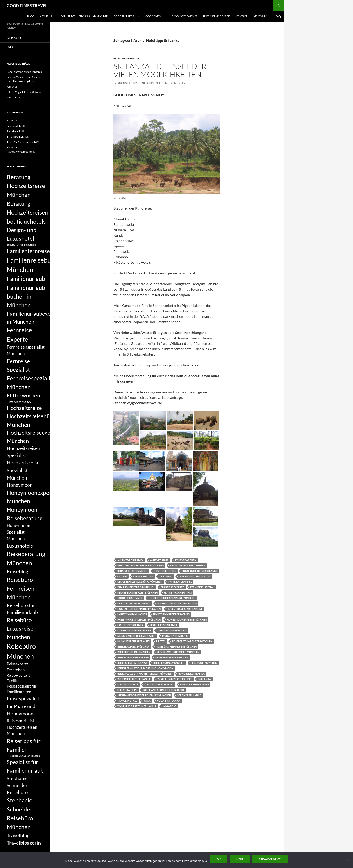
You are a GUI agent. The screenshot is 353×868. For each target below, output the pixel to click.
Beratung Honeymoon (132, 571)
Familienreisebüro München (136, 587)
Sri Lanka (205, 679)
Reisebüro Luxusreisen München (178, 652)
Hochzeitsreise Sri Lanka (134, 603)
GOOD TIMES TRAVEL (27, 5)
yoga (147, 701)
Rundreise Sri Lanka (191, 674)
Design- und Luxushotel (195, 576)
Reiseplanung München (169, 663)
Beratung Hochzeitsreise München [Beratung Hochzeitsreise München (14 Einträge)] (26, 186)
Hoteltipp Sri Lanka (130, 625)
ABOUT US (46, 16)
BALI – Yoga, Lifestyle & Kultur (24, 92)
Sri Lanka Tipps (127, 690)
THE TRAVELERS (17, 137)
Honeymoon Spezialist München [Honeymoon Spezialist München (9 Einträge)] (19, 532)
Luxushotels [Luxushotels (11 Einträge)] (20, 546)
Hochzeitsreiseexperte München (139, 609)
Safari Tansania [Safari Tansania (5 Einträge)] (32, 756)
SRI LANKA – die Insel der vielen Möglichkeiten (160, 70)
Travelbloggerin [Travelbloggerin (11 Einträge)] (24, 843)
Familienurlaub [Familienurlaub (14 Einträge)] (26, 279)
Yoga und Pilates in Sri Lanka (137, 706)
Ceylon (122, 576)
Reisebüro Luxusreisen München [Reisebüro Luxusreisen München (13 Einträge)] (22, 628)
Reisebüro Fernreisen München (176, 647)
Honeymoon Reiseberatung (171, 614)
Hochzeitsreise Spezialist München (172, 598)
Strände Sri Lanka (189, 695)
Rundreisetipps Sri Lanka (134, 679)
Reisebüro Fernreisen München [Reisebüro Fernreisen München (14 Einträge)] (20, 588)
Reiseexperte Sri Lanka (132, 663)
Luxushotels (14, 126)
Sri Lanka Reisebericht (159, 684)
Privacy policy (270, 859)
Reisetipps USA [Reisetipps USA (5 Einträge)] (15, 756)
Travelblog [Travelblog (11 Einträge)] (18, 835)
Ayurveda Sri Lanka (130, 560)
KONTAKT (241, 16)
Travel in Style (127, 701)
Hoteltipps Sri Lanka (164, 625)
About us (12, 87)
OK (219, 859)
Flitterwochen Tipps (178, 593)
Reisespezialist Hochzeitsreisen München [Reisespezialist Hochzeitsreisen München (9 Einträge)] (22, 727)
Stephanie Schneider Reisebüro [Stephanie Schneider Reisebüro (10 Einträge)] (17, 785)
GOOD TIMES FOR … (125, 16)
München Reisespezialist (134, 641)
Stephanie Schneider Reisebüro (164, 690)
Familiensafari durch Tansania (24, 72)
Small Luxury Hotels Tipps (174, 679)
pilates (161, 641)
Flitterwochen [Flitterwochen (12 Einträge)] (23, 395)
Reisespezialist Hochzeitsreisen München (145, 674)
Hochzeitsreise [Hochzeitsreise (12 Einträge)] (24, 408)
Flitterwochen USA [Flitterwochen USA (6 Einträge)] (19, 402)
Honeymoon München (132, 614)
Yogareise (169, 706)
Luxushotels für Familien (134, 630)
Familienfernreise (180, 582)
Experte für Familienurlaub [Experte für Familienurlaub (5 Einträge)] (21, 245)
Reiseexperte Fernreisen (133, 657)
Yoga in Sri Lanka (169, 701)
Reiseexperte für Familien (172, 657)
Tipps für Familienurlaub (21, 142)
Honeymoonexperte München (187, 620)
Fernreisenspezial (202, 587)
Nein (240, 859)
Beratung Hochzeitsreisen (188, 565)
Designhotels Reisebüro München (140, 582)
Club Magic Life (143, 576)
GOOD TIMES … (154, 16)
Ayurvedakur (159, 560)
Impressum (260, 16)
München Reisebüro (175, 636)
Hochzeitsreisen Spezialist (185, 609)
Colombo (166, 576)
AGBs (10, 47)
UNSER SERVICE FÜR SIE (217, 16)
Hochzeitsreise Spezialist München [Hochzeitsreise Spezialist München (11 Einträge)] (23, 470)
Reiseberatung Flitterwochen (192, 641)
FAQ (278, 16)
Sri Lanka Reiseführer (195, 684)
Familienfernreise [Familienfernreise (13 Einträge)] (28, 251)
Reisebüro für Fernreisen (134, 652)
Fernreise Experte (172, 587)
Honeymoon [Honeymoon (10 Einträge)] (20, 485)
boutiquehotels (165, 571)
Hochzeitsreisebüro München (177, 603)
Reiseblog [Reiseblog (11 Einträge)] (17, 571)
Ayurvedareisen (185, 560)
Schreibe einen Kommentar (166, 83)
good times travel (130, 598)
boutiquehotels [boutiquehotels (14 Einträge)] (26, 221)
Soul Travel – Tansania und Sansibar (84, 16)
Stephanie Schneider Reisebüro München (144, 695)
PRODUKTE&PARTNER (184, 16)
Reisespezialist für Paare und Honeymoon (145, 668)
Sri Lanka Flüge (128, 684)
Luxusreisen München (172, 630)
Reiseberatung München (133, 647)
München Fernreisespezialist (137, 636)
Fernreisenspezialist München (137, 593)
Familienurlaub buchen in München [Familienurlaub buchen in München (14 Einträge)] (26, 296)
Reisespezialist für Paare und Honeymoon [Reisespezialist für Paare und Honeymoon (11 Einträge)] (23, 706)
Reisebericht (131, 58)
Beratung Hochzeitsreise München (140, 565)
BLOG (31, 16)
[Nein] (347, 860)
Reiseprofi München (204, 663)
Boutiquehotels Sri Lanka (200, 571)
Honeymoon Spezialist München (139, 620)
